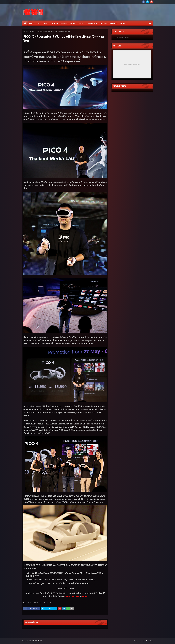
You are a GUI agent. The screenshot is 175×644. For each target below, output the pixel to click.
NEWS (36, 603)
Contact (37, 2)
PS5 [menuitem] (38, 23)
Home (24, 2)
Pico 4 (46, 603)
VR (30, 31)
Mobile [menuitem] (64, 23)
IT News (31, 603)
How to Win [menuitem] (92, 23)
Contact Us (149, 641)
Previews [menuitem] (104, 23)
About (30, 2)
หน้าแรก (26, 31)
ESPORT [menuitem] (73, 23)
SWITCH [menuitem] (55, 23)
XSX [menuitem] (46, 23)
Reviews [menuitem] (113, 23)
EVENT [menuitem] (81, 23)
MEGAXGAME (37, 641)
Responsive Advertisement (132, 64)
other (41, 603)
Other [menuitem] (122, 23)
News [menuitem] (31, 23)
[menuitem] (25, 23)
